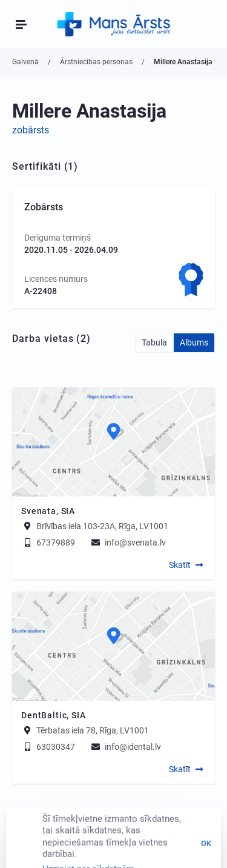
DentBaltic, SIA (54, 715)
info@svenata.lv (128, 542)
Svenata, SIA (48, 511)
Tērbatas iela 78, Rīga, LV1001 (93, 730)
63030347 (48, 747)
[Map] (113, 442)
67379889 (48, 542)
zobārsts (31, 130)
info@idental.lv (125, 747)
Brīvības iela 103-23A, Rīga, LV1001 (102, 526)
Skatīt (180, 565)
